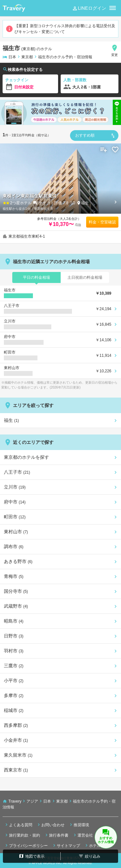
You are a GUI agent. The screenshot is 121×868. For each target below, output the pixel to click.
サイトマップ (66, 845)
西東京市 (16, 770)
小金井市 (16, 740)
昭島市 (14, 621)
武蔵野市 (16, 606)
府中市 (15, 502)
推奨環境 (79, 825)
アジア (32, 801)
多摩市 (14, 695)
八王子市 (17, 472)
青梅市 (14, 576)
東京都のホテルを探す (26, 457)
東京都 (27, 57)
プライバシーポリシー (26, 845)
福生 (85, 203)
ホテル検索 (96, 845)
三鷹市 (14, 666)
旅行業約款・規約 (22, 835)
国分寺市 (16, 591)
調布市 (14, 547)
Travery (15, 801)
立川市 (15, 487)
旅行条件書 (56, 835)
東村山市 (16, 532)
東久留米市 (18, 755)
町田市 (15, 517)
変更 (115, 50)
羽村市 (14, 651)
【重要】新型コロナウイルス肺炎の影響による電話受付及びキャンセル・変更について (60, 29)
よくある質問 (18, 825)
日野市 (14, 636)
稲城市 (14, 710)
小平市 (14, 681)
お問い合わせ (50, 825)
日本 (12, 57)
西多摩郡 (16, 725)
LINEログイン (89, 8)
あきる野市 (18, 561)
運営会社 (83, 835)
